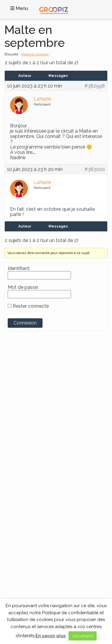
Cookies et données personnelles (39, 540)
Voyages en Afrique (26, 432)
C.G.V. (14, 534)
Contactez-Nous (24, 522)
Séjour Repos (21, 498)
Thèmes (20, 470)
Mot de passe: (23, 287)
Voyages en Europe (26, 450)
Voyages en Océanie (27, 457)
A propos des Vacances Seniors (37, 559)
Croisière (17, 493)
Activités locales (23, 480)
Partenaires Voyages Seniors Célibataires (45, 552)
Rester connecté (31, 306)
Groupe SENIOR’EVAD (35, 373)
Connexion (25, 323)
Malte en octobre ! (35, 54)
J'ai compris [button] (83, 636)
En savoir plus (51, 636)
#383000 (95, 169)
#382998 (95, 86)
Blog (13, 528)
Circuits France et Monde (31, 486)
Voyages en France (26, 426)
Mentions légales (24, 546)
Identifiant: (19, 269)
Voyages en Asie (23, 444)
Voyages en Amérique (29, 439)
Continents (25, 416)
